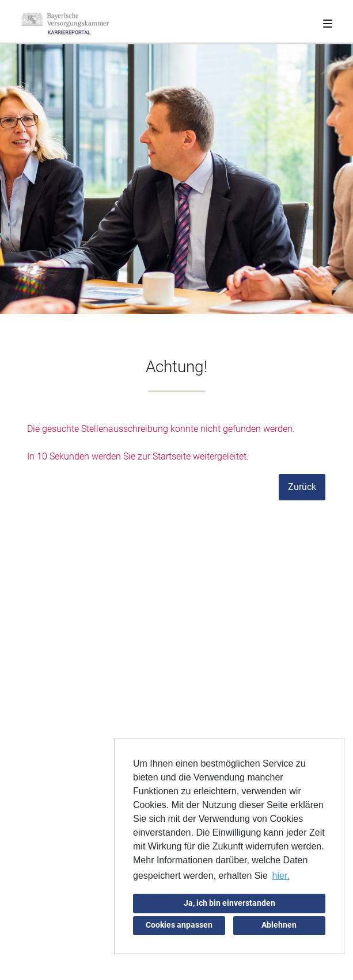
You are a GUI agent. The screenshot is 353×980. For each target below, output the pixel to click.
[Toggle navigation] (328, 21)
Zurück (302, 487)
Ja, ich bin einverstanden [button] (229, 903)
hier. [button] (281, 876)
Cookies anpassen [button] (179, 925)
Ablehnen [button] (279, 925)
